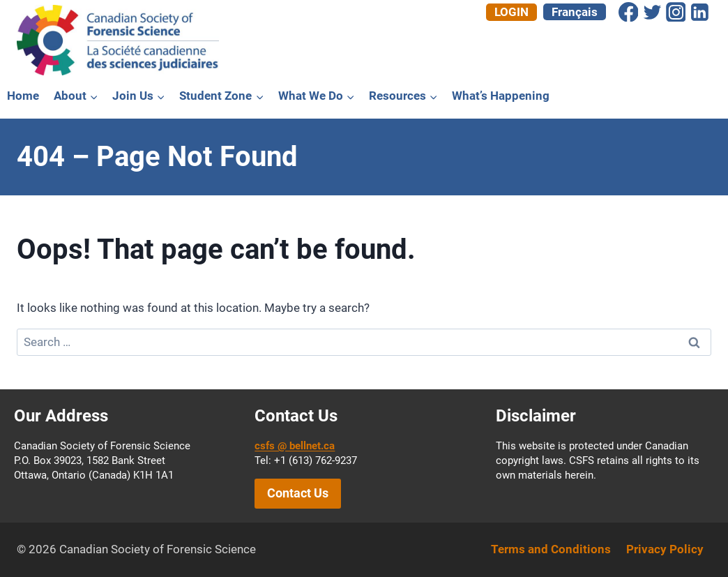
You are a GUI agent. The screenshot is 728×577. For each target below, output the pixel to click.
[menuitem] (575, 12)
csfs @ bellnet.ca (295, 446)
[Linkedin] (699, 12)
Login (511, 12)
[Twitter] (652, 12)
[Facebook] (628, 12)
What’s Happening (501, 96)
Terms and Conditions (551, 549)
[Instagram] (676, 12)
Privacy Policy (665, 549)
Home (23, 96)
